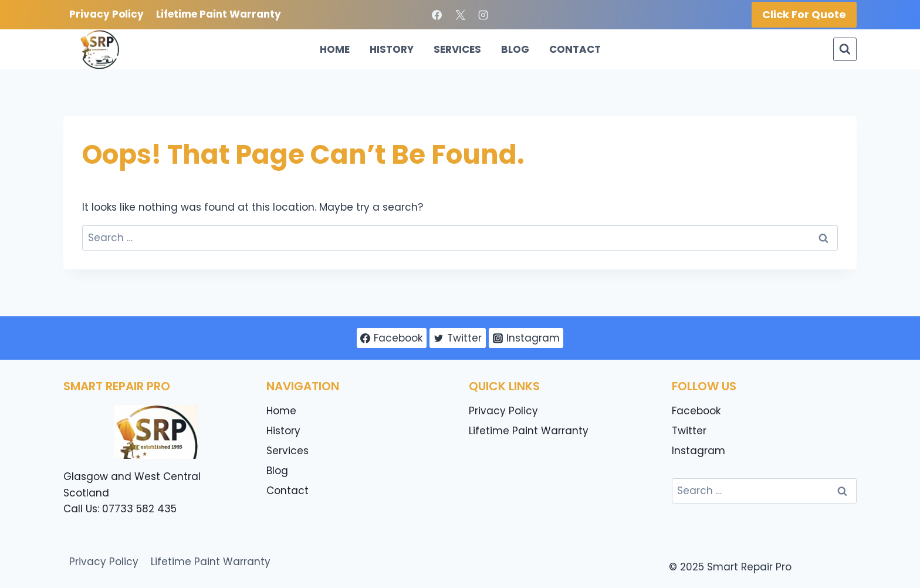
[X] (460, 15)
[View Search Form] (845, 49)
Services (457, 49)
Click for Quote (804, 14)
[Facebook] (437, 15)
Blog (515, 49)
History (392, 49)
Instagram (699, 451)
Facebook (696, 411)
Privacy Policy (106, 14)
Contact (575, 49)
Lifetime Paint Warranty (219, 14)
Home (335, 49)
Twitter (689, 431)
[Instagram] (483, 15)
